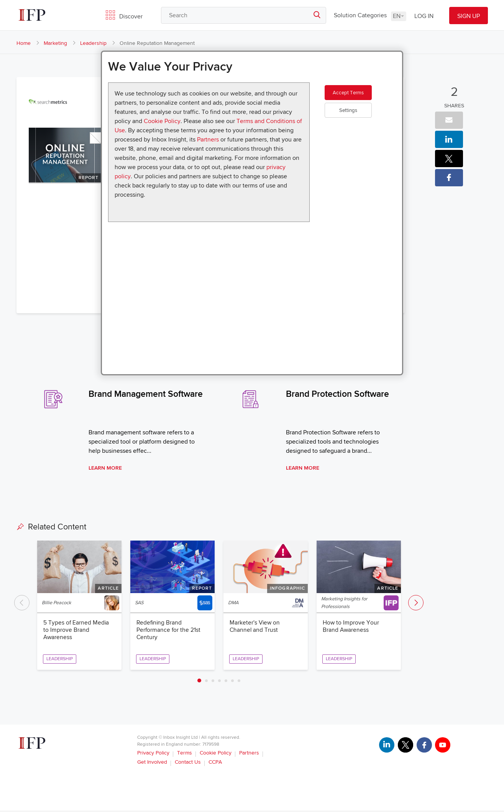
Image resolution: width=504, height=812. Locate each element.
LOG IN (424, 16)
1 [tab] (199, 682)
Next (416, 603)
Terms (185, 754)
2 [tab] (206, 682)
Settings (358, 120)
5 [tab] (226, 682)
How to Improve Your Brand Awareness (351, 627)
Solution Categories (360, 15)
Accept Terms (358, 97)
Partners (208, 140)
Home (24, 43)
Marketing (55, 43)
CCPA (215, 764)
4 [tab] (219, 682)
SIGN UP (469, 16)
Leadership (93, 43)
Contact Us (188, 764)
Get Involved (152, 764)
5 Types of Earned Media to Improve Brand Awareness (76, 631)
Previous (22, 603)
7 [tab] (239, 682)
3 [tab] (213, 682)
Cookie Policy (162, 121)
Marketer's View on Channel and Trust (255, 627)
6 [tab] (232, 682)
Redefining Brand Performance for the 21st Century (169, 631)
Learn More (105, 469)
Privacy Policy (153, 754)
